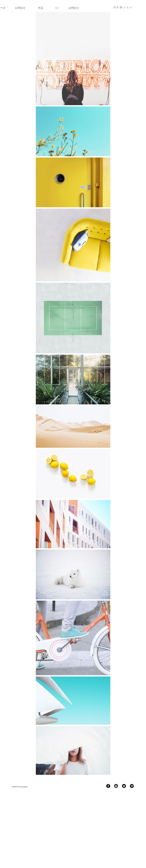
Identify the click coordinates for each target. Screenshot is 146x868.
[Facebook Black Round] (108, 786)
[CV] (57, 8)
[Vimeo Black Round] (132, 786)
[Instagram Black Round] (116, 786)
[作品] (41, 8)
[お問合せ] (20, 8)
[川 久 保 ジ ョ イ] (112, 7)
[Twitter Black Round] (124, 786)
